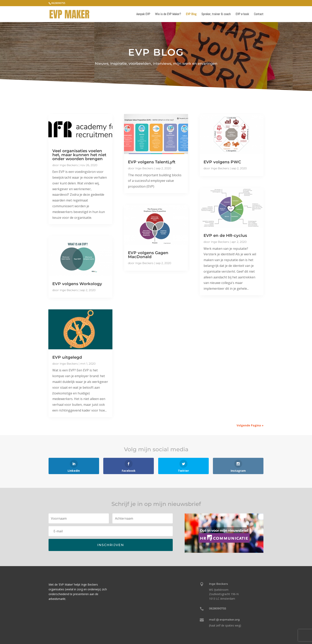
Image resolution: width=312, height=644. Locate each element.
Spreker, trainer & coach (216, 14)
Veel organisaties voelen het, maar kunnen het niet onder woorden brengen (79, 155)
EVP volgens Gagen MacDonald (148, 255)
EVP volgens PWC (222, 162)
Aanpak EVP (143, 14)
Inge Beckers (69, 165)
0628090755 (58, 3)
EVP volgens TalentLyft (152, 162)
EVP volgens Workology (77, 284)
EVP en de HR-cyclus (225, 235)
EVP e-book (242, 14)
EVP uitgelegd (67, 357)
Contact (259, 14)
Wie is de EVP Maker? (168, 14)
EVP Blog (191, 14)
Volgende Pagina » (250, 425)
